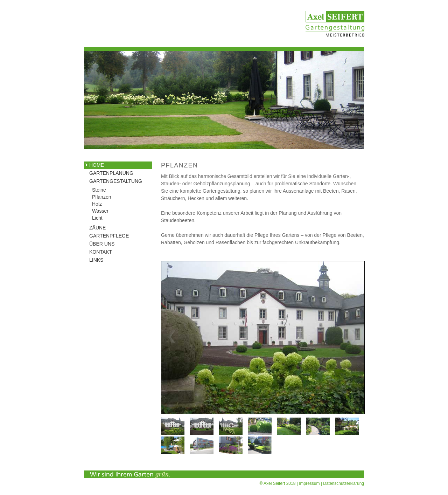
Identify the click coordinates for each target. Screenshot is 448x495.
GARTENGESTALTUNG (111, 181)
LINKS (96, 260)
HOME (97, 165)
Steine (99, 190)
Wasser (100, 211)
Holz (97, 204)
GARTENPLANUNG (111, 173)
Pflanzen (101, 197)
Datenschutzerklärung (344, 483)
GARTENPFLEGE (109, 236)
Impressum (309, 483)
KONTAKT (101, 252)
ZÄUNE (97, 228)
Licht (97, 218)
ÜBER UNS (102, 244)
